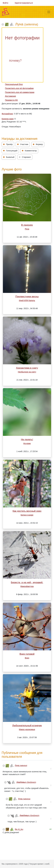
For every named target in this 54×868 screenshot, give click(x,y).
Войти (5, 3)
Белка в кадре (27, 515)
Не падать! (27, 439)
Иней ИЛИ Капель (27, 300)
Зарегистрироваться (24, 3)
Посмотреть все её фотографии (19, 88)
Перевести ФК (11, 100)
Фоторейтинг (7, 114)
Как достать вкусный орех (27, 511)
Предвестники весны (27, 296)
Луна (21, 765)
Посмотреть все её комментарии (20, 92)
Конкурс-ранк (8, 119)
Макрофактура (27, 586)
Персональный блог (14, 84)
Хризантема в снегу (27, 368)
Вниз (27, 658)
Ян (19, 829)
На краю (27, 443)
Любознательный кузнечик (27, 725)
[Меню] (49, 12)
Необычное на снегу (27, 372)
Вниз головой (27, 654)
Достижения (10, 96)
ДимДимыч (26, 782)
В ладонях (27, 225)
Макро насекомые (27, 729)
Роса (27, 229)
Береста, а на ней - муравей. (27, 582)
